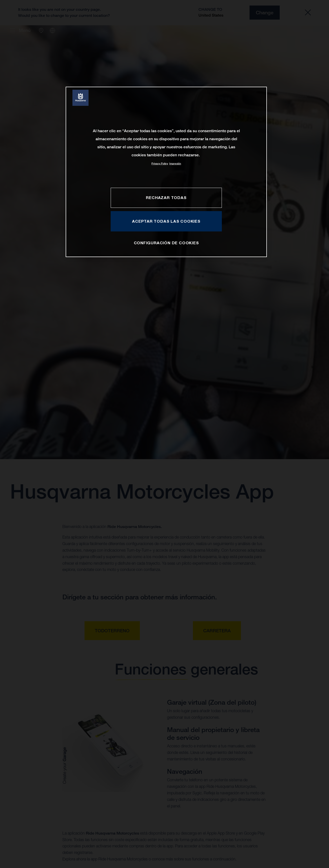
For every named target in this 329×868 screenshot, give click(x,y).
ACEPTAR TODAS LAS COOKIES (166, 221)
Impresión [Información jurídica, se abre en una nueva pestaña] (175, 163)
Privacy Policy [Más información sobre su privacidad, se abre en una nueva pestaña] (160, 163)
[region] (166, 172)
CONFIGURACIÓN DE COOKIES (166, 243)
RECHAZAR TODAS (166, 198)
